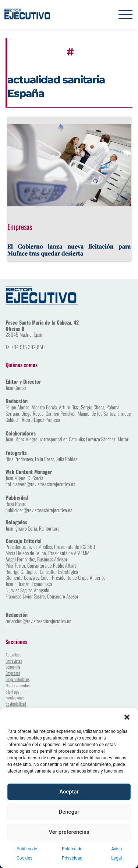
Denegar (69, 812)
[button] (127, 717)
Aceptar (69, 792)
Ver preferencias (69, 832)
